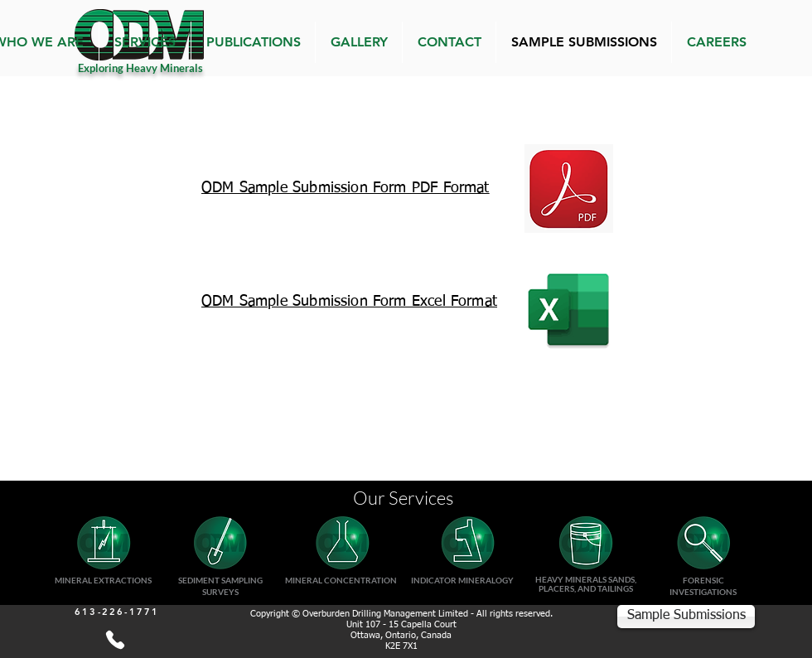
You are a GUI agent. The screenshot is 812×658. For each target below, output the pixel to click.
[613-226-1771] (115, 640)
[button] (145, 42)
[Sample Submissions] (686, 617)
